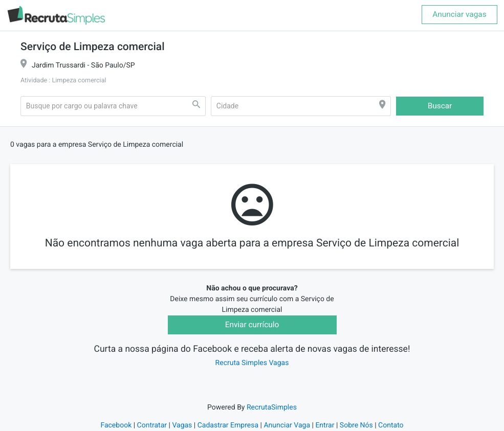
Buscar (440, 106)
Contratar (152, 425)
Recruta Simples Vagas (252, 363)
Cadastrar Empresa (228, 425)
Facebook (116, 425)
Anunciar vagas (459, 14)
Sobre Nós (356, 425)
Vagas (182, 425)
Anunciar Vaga (287, 425)
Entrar (325, 425)
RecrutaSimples (272, 407)
